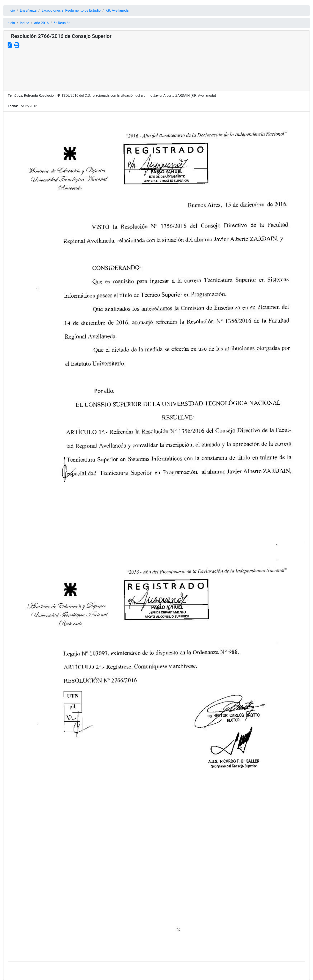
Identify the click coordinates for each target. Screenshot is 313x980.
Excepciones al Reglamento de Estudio (71, 10)
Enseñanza (28, 10)
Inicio (11, 10)
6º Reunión (62, 23)
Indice (24, 23)
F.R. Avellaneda (117, 10)
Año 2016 (41, 23)
